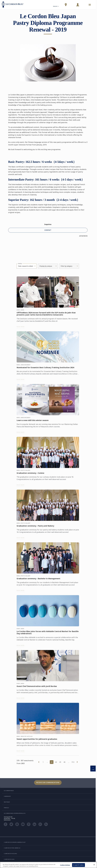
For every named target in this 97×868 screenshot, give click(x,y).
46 (64, 762)
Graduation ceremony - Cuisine (30, 474)
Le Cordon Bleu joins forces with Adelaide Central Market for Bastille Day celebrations (48, 634)
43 (52, 762)
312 (73, 762)
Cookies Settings (65, 865)
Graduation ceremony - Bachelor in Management (38, 580)
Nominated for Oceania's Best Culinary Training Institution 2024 (45, 369)
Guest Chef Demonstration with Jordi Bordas (37, 687)
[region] (48, 865)
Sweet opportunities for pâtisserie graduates (37, 740)
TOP (93, 768)
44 (56, 762)
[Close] (94, 865)
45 (60, 762)
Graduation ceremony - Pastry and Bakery (35, 527)
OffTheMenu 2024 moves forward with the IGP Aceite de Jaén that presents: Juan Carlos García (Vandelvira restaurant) (46, 315)
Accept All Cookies (78, 865)
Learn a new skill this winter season (33, 421)
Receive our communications (48, 783)
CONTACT (48, 230)
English (56, 7)
